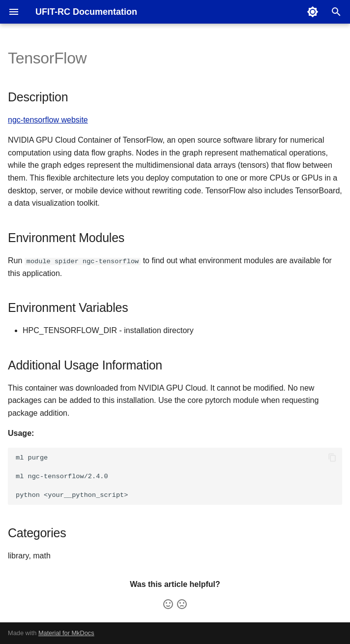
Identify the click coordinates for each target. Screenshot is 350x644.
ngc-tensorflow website (48, 120)
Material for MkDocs (66, 633)
